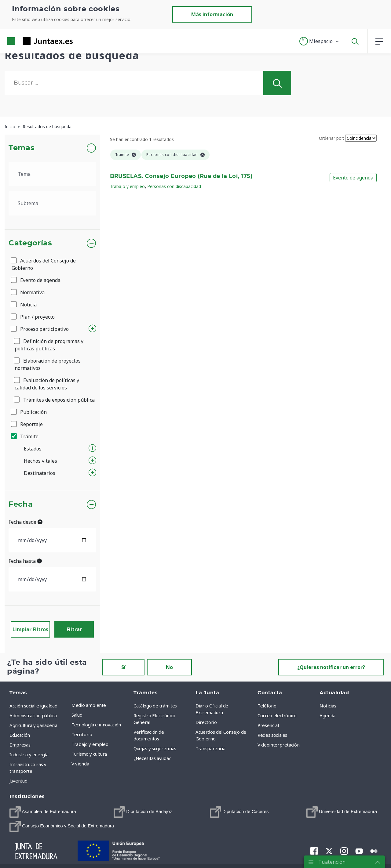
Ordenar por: (331, 138)
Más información (212, 14)
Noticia (24, 305)
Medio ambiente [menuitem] (89, 705)
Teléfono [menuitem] (267, 706)
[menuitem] (43, 812)
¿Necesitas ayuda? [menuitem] (152, 758)
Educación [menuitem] (20, 735)
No (169, 667)
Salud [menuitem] (77, 715)
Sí (123, 667)
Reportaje (27, 424)
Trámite (25, 436)
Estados (33, 449)
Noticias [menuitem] (328, 706)
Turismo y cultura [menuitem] (89, 754)
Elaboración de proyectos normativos (48, 364)
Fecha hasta (25, 561)
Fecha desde (26, 522)
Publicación (29, 412)
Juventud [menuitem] (18, 781)
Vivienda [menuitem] (80, 764)
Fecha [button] (21, 505)
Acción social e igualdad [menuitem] (33, 706)
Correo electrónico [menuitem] (277, 715)
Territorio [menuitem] (82, 734)
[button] (319, 41)
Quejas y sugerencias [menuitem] (155, 748)
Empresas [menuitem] (20, 745)
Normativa (28, 292)
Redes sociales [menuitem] (272, 735)
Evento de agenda (36, 280)
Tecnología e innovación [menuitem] (96, 725)
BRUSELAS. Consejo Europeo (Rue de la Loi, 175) (181, 176)
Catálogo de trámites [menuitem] (155, 706)
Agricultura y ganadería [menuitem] (33, 725)
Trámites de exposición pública (55, 400)
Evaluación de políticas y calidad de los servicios (47, 384)
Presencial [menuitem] (268, 725)
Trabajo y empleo (127, 186)
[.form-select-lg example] (52, 174)
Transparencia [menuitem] (210, 748)
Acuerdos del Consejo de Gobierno (44, 264)
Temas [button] (22, 148)
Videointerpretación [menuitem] (278, 745)
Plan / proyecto (33, 317)
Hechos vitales (40, 461)
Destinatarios (40, 473)
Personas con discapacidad (174, 186)
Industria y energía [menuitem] (29, 754)
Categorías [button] (30, 243)
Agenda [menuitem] (327, 715)
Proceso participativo (40, 329)
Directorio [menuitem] (206, 722)
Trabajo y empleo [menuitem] (90, 744)
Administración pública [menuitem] (33, 715)
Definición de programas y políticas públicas (49, 345)
